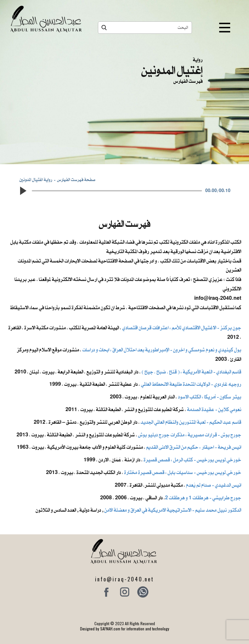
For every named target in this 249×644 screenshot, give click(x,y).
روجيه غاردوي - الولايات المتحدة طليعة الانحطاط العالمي (191, 384)
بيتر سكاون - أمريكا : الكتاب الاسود (210, 397)
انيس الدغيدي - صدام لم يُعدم (214, 485)
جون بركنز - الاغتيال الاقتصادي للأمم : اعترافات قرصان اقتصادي (182, 328)
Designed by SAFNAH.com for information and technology (125, 629)
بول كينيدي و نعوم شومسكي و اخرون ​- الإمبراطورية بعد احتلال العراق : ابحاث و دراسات (162, 350)
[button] (23, 191)
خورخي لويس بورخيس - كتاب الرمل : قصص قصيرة (192, 460)
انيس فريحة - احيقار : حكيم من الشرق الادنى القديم (194, 447)
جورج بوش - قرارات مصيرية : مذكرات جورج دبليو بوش (190, 435)
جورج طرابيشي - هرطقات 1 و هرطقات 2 (203, 498)
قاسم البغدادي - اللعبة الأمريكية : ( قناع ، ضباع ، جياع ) (191, 372)
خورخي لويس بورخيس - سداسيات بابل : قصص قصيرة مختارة (183, 472)
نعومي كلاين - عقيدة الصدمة (214, 409)
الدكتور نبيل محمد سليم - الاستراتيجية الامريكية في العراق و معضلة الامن (173, 510)
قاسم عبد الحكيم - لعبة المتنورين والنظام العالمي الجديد (191, 422)
